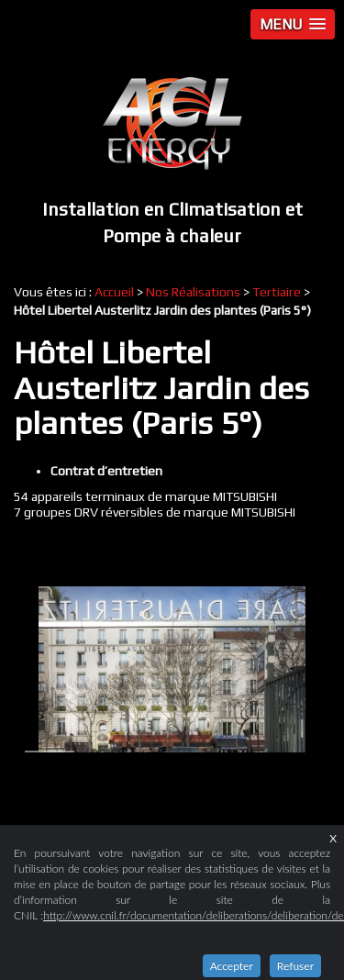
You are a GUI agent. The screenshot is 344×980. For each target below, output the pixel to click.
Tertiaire (277, 292)
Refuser (295, 966)
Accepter (232, 966)
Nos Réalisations (193, 292)
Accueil (114, 292)
